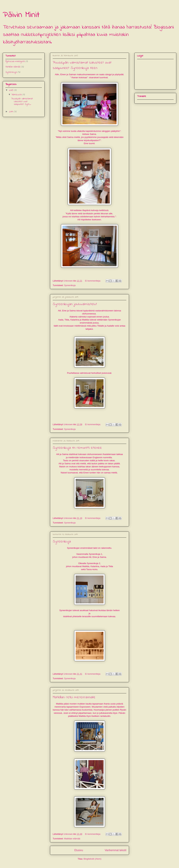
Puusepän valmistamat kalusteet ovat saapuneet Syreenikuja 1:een (82, 65)
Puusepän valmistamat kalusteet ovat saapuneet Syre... (22, 102)
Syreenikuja (70, 285)
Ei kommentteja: (93, 281)
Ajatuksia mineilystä (15, 61)
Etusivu (79, 850)
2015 (12, 90)
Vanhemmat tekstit (116, 850)
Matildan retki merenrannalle (74, 697)
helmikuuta (17, 95)
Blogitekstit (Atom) (92, 859)
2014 (11, 112)
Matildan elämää (72, 839)
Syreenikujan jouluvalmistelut (75, 304)
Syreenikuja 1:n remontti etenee (77, 448)
